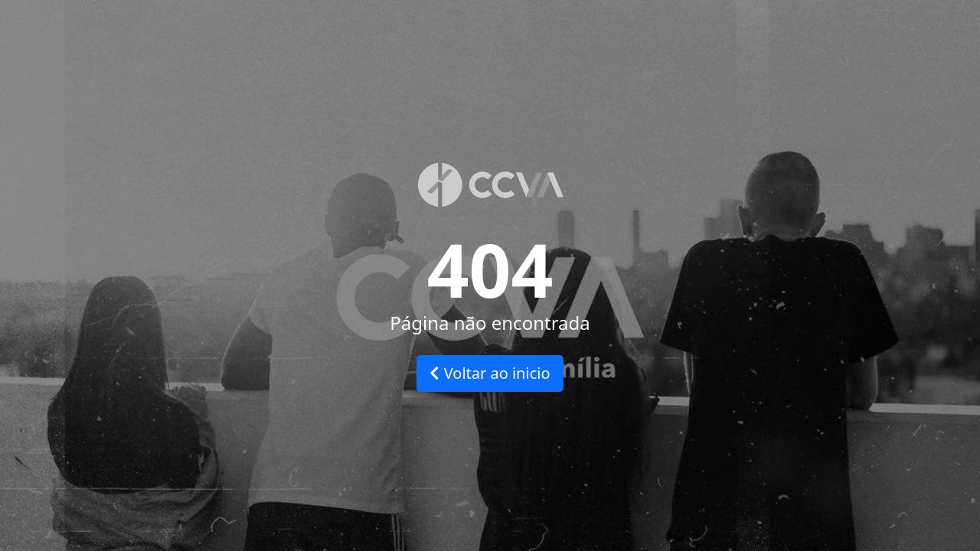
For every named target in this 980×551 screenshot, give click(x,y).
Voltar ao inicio (490, 373)
